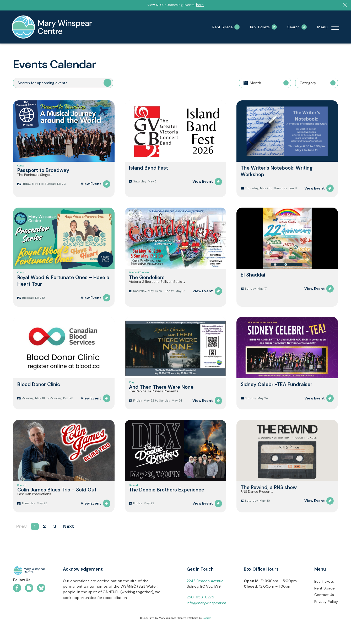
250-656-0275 (200, 616)
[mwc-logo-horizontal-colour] (29, 590)
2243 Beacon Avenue (205, 599)
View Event (91, 191)
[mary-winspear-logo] (52, 27)
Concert (22, 167)
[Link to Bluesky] (41, 607)
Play (132, 390)
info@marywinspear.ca (206, 621)
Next (69, 545)
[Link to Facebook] (17, 607)
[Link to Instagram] (29, 607)
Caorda (207, 637)
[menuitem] (335, 27)
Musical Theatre (139, 277)
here (200, 5)
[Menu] (335, 27)
